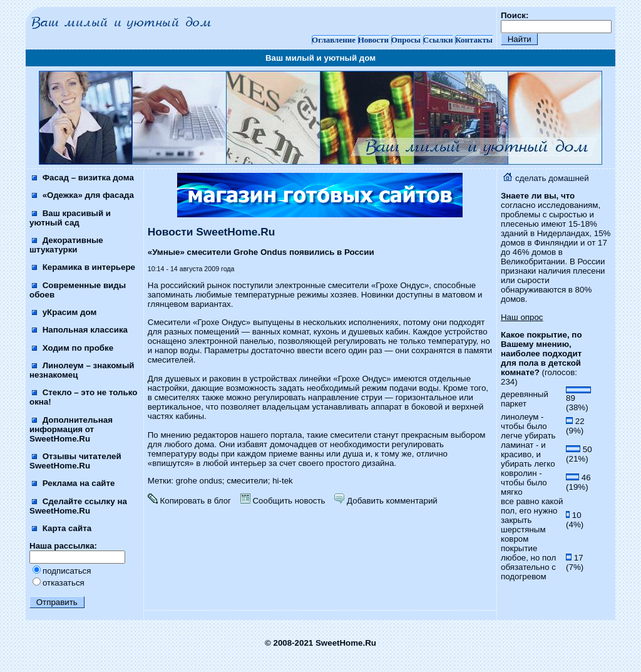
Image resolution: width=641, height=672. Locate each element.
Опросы (406, 40)
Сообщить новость (283, 501)
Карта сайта (62, 528)
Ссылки (438, 40)
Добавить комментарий (386, 501)
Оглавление (334, 40)
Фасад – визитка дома (83, 178)
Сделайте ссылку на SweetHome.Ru (78, 506)
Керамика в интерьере (84, 267)
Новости (373, 40)
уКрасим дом (64, 312)
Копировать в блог (189, 501)
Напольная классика (80, 330)
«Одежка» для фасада (83, 195)
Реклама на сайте (73, 483)
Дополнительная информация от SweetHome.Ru (71, 429)
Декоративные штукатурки (66, 245)
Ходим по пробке (73, 348)
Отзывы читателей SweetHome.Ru (75, 461)
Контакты (474, 40)
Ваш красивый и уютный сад (70, 218)
